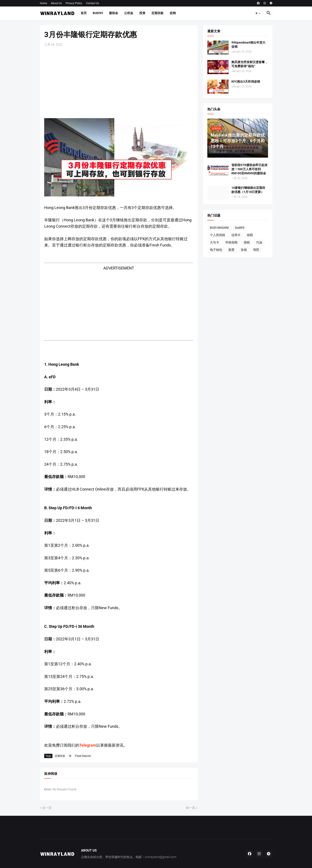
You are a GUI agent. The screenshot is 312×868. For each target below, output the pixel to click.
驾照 (256, 250)
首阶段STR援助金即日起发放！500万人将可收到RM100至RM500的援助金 (249, 169)
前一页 (190, 808)
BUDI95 (98, 13)
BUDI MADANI (219, 228)
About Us (56, 3)
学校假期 (231, 242)
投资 (142, 13)
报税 (247, 242)
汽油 (259, 242)
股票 (231, 250)
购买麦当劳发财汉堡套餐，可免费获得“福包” (250, 64)
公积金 (129, 13)
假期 (250, 235)
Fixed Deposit (83, 756)
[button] (258, 13)
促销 (173, 13)
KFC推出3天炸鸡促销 (246, 82)
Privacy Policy (74, 3)
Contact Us (93, 3)
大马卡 (214, 242)
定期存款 (158, 13)
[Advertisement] (119, 82)
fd (70, 756)
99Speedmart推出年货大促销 (248, 45)
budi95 (240, 228)
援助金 (114, 13)
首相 (244, 250)
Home (43, 3)
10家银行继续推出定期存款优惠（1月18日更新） (248, 190)
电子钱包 (216, 250)
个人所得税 (218, 235)
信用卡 (236, 235)
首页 (84, 13)
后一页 (47, 808)
